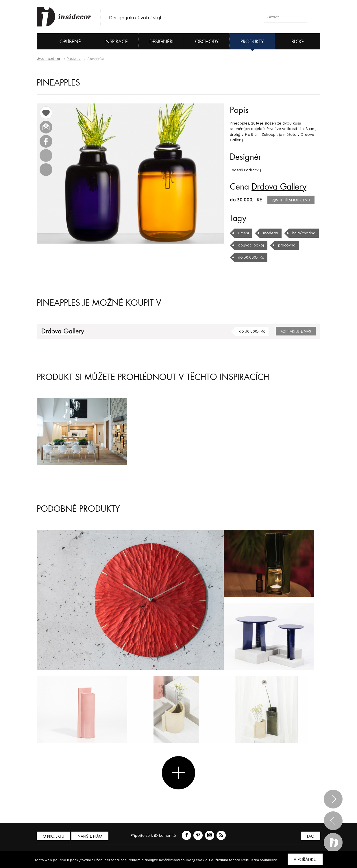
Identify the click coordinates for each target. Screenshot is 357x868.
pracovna (287, 245)
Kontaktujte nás (296, 331)
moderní (271, 233)
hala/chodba (304, 233)
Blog (298, 42)
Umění (243, 233)
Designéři (161, 42)
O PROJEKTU (53, 836)
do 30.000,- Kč (251, 257)
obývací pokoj (251, 245)
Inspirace (116, 42)
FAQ (311, 836)
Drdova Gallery (279, 187)
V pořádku (305, 860)
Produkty (252, 42)
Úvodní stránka (48, 59)
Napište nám (90, 836)
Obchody (207, 42)
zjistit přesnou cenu (291, 200)
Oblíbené (61, 41)
